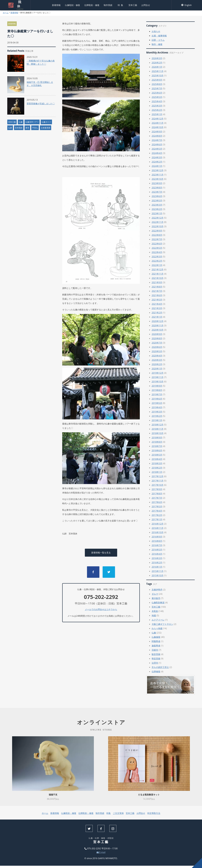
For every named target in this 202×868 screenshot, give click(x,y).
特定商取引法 (154, 813)
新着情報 (56, 5)
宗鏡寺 (155, 650)
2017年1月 (157, 519)
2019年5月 (157, 403)
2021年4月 (157, 304)
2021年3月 (157, 308)
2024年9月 (157, 132)
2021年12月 (157, 269)
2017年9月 (157, 489)
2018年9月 (157, 438)
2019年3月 (157, 412)
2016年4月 (157, 554)
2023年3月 (157, 205)
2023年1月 (157, 213)
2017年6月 (157, 502)
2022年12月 (157, 218)
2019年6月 (157, 399)
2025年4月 (157, 101)
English (187, 5)
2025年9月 (157, 80)
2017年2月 (157, 515)
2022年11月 (157, 222)
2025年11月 (157, 71)
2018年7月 (157, 446)
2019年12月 (157, 373)
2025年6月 (157, 93)
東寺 (27, 128)
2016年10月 (157, 532)
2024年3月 (157, 157)
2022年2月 (157, 261)
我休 (19, 5)
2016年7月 (157, 545)
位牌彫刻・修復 (92, 5)
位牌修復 (156, 672)
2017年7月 (157, 498)
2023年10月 (157, 179)
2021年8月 (157, 287)
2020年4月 (157, 356)
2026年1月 (157, 67)
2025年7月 (157, 88)
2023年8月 (157, 188)
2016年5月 (157, 550)
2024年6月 (157, 145)
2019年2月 (157, 416)
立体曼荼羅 (46, 128)
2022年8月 (157, 235)
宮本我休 (19, 128)
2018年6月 (157, 450)
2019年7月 (157, 394)
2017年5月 (157, 507)
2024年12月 (157, 119)
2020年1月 (157, 369)
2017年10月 (157, 485)
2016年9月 (157, 537)
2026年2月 (157, 63)
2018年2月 (157, 468)
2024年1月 (157, 166)
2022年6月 (157, 244)
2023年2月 (157, 209)
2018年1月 (157, 472)
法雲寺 (155, 663)
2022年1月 (157, 265)
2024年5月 (157, 149)
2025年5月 (157, 97)
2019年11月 (157, 377)
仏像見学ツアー (32, 122)
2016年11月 (157, 528)
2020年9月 (157, 334)
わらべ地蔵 (157, 628)
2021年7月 (157, 291)
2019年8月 (157, 390)
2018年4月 (157, 459)
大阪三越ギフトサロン (162, 624)
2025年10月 (157, 76)
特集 (121, 5)
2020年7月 (157, 343)
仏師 (10, 128)
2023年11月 (157, 175)
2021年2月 (157, 313)
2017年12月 (157, 476)
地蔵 (154, 615)
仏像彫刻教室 (158, 603)
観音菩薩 (156, 654)
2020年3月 (157, 360)
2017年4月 (157, 511)
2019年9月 (157, 386)
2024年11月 (157, 123)
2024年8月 (157, 136)
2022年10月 (157, 226)
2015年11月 (157, 571)
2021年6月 (157, 295)
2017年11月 (157, 481)
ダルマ (155, 594)
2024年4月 (157, 153)
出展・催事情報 (159, 36)
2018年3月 (157, 463)
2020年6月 (157, 347)
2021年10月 (157, 278)
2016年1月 (157, 567)
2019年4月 (157, 407)
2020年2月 (157, 364)
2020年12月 (157, 321)
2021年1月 (157, 317)
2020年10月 (157, 330)
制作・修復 (157, 44)
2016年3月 (157, 558)
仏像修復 (156, 637)
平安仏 (35, 128)
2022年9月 (157, 231)
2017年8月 (157, 494)
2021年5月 (157, 300)
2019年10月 (157, 382)
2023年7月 (157, 192)
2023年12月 (157, 170)
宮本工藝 (133, 5)
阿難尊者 (156, 641)
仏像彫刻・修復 (72, 5)
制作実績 (108, 5)
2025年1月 (157, 114)
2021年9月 (157, 282)
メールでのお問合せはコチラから (101, 609)
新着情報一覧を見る (101, 553)
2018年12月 (157, 425)
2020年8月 (157, 338)
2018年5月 (157, 455)
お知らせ (156, 31)
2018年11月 (157, 429)
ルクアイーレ (158, 620)
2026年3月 (157, 58)
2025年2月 (157, 110)
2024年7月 (157, 140)
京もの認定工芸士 (160, 667)
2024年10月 (157, 127)
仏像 (21, 122)
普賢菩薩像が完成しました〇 (41, 104)
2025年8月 (157, 84)
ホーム (6, 13)
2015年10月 (157, 575)
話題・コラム (158, 40)
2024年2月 (157, 162)
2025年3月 (157, 106)
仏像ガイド (46, 122)
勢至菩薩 (156, 659)
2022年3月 (157, 257)
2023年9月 (157, 183)
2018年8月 (157, 442)
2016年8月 (157, 541)
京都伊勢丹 (157, 590)
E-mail (101, 852)
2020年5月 (157, 351)
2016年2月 (157, 563)
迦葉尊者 (156, 646)
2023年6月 (157, 196)
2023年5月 (157, 201)
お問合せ (146, 5)
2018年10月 (157, 433)
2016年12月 (157, 524)
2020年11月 (157, 326)
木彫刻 (155, 611)
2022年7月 (157, 239)
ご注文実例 (118, 813)
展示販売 (156, 598)
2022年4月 (157, 252)
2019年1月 (157, 420)
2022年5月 (157, 248)
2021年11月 (157, 274)
